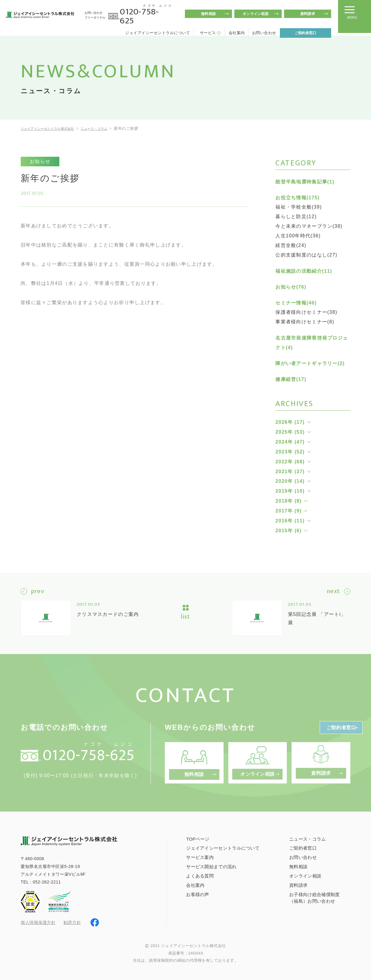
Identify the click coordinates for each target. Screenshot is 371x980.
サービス (208, 33)
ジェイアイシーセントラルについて (158, 33)
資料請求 (308, 14)
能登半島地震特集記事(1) (305, 182)
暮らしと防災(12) (296, 217)
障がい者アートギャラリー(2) (310, 363)
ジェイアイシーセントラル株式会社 (53, 128)
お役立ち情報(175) (297, 198)
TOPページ (198, 838)
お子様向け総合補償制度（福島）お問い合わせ (314, 897)
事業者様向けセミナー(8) (305, 322)
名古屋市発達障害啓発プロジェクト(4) (312, 343)
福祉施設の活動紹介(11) (304, 271)
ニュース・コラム (109, 128)
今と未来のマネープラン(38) (309, 226)
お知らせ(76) (291, 287)
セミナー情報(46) (296, 303)
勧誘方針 (72, 922)
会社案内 (237, 33)
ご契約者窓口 (305, 33)
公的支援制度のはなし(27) (306, 255)
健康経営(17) (291, 379)
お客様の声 (198, 894)
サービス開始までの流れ (211, 866)
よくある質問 (200, 875)
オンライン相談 (256, 14)
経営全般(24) (291, 245)
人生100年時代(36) (298, 236)
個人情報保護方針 (38, 922)
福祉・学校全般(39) (299, 207)
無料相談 (208, 14)
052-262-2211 (47, 881)
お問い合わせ (264, 33)
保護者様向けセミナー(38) (306, 312)
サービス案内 (200, 857)
